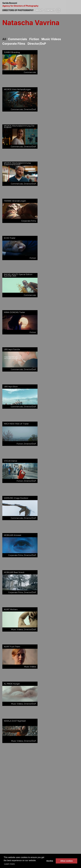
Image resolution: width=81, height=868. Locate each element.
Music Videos (51, 39)
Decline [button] (50, 861)
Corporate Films (14, 44)
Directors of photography (18, 10)
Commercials (17, 39)
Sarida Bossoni (40, 5)
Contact (50, 10)
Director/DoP (37, 44)
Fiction (34, 39)
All (4, 39)
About (39, 10)
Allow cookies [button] (67, 861)
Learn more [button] (9, 864)
